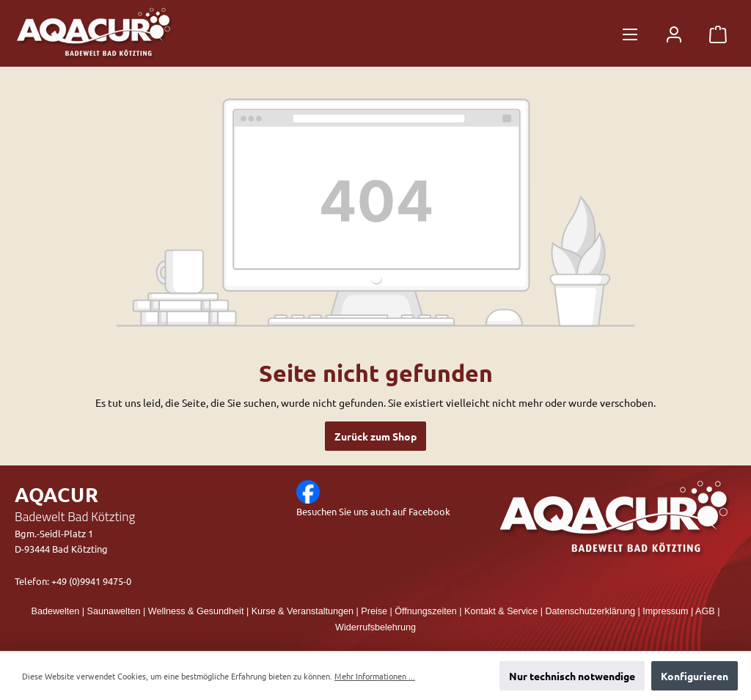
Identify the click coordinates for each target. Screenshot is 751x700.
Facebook (429, 511)
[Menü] (630, 33)
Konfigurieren (695, 676)
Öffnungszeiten (426, 611)
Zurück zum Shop (375, 436)
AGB (705, 611)
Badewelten (56, 611)
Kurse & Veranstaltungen (303, 611)
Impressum (665, 611)
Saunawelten (114, 611)
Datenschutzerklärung (590, 611)
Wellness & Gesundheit (196, 611)
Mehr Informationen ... (375, 676)
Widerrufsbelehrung (375, 627)
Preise (374, 611)
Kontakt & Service (501, 611)
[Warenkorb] (718, 33)
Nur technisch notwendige (572, 676)
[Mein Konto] (674, 33)
